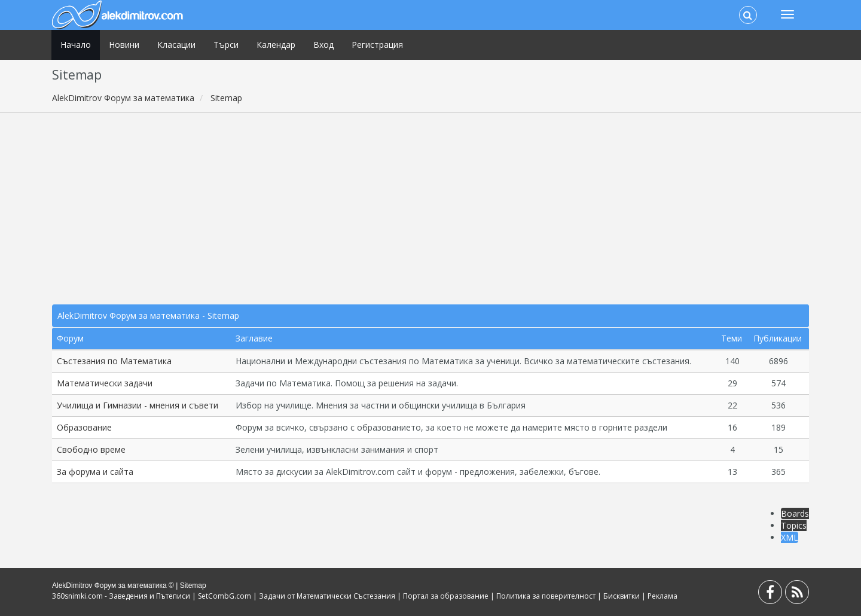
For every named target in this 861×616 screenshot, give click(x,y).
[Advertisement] (430, 209)
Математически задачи (105, 383)
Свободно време (91, 449)
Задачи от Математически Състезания (327, 596)
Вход (323, 45)
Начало (76, 45)
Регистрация (377, 45)
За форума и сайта (95, 472)
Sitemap (193, 585)
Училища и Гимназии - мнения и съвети (138, 405)
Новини (124, 45)
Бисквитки (622, 596)
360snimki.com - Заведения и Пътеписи (121, 596)
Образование (84, 427)
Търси (226, 45)
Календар (276, 45)
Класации (176, 45)
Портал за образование (446, 596)
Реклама (662, 596)
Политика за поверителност (546, 596)
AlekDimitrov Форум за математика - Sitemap (148, 315)
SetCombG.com (225, 596)
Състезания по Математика (114, 361)
